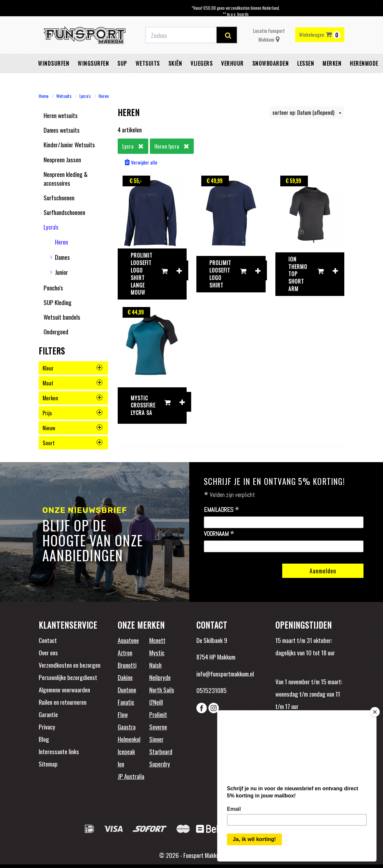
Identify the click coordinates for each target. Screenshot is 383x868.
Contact (48, 640)
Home (44, 96)
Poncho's (53, 287)
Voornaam (219, 534)
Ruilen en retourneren (63, 702)
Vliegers (202, 63)
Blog (44, 739)
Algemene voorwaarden (64, 689)
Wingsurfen (93, 63)
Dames (62, 257)
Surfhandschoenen (64, 212)
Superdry (160, 764)
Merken (332, 63)
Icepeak (126, 751)
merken (73, 398)
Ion (121, 764)
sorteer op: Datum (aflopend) (307, 112)
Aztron (125, 652)
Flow (123, 714)
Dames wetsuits (62, 130)
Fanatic (126, 702)
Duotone (127, 689)
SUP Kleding (58, 302)
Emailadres (222, 510)
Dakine (125, 677)
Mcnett (157, 640)
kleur (73, 368)
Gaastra (127, 727)
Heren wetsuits (61, 115)
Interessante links (59, 751)
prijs (73, 413)
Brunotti (127, 665)
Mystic (157, 652)
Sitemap (48, 764)
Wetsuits (148, 63)
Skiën (175, 63)
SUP (122, 63)
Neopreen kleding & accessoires (66, 178)
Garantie (48, 714)
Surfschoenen (59, 197)
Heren (104, 96)
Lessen (306, 63)
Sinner (156, 739)
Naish (155, 665)
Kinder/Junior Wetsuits (69, 144)
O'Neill (156, 702)
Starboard (161, 751)
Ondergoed (56, 331)
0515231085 (211, 690)
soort (73, 443)
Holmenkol (129, 739)
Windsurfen (54, 63)
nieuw (73, 428)
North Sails (162, 689)
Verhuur (232, 63)
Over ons (48, 652)
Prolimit (158, 714)
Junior (61, 272)
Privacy (47, 727)
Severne (158, 727)
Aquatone (128, 640)
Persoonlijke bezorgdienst (68, 677)
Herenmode (364, 63)
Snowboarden (271, 63)
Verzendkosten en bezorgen (70, 665)
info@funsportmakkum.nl (225, 674)
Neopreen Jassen (62, 159)
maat (73, 383)
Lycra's (85, 96)
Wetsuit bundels (62, 317)
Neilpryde (160, 677)
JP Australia (131, 776)
